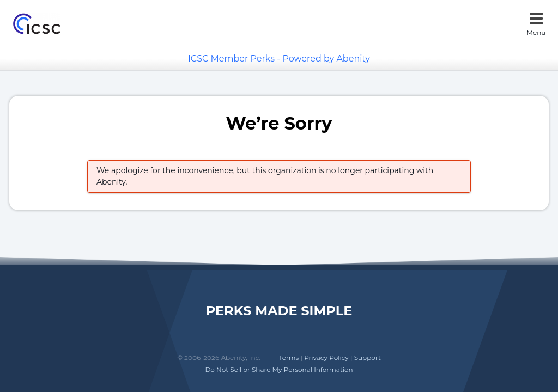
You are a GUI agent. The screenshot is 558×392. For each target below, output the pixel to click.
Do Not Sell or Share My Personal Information (279, 369)
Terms (289, 357)
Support (368, 357)
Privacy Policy (326, 357)
